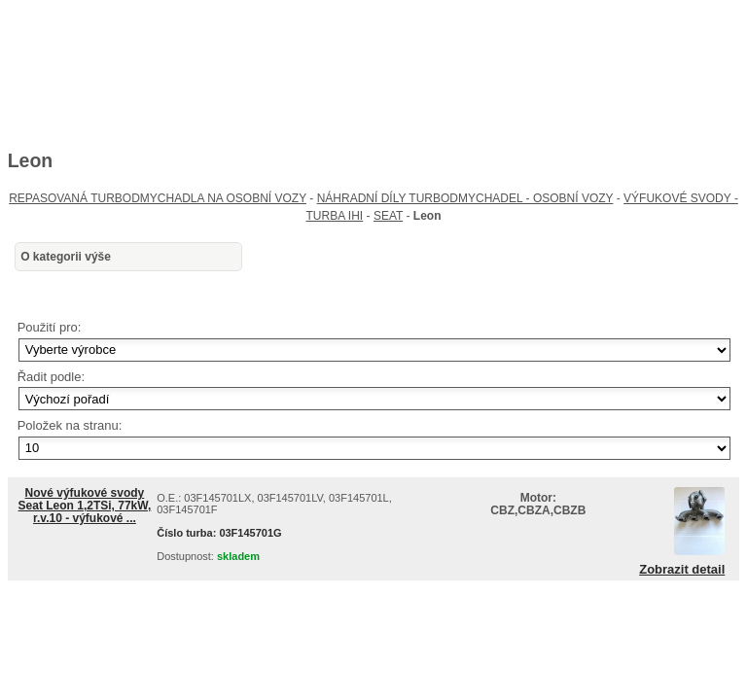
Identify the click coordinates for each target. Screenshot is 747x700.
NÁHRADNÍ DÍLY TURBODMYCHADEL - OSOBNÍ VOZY (465, 198)
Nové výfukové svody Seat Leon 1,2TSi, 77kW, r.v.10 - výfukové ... (85, 506)
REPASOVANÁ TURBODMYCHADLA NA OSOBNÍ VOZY (158, 198)
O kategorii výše (66, 257)
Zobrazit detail (682, 570)
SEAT (388, 216)
